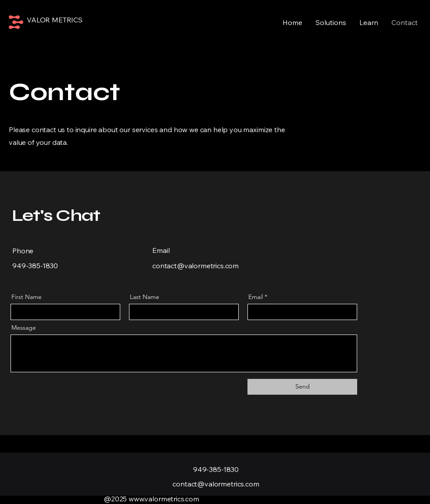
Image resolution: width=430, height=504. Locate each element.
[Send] (302, 387)
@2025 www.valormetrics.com (151, 499)
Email (256, 297)
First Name (27, 297)
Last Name (145, 297)
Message (24, 328)
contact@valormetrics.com (195, 266)
